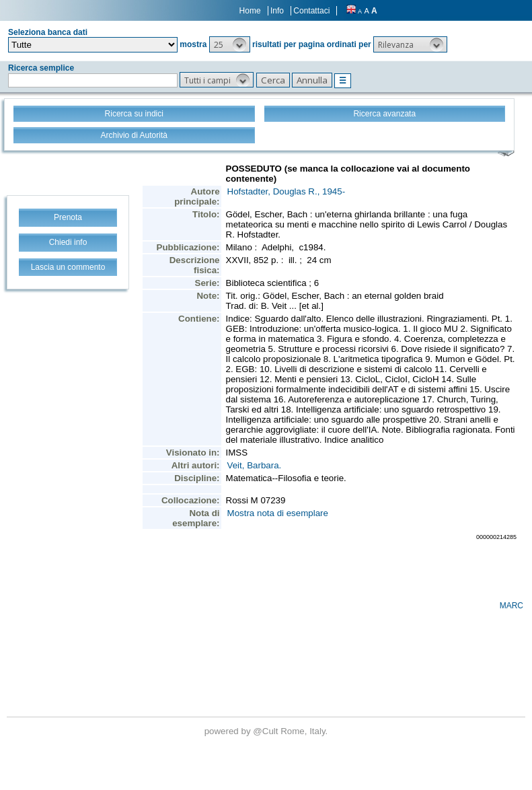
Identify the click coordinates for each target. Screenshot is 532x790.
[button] (230, 44)
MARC (511, 606)
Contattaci (311, 11)
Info (277, 11)
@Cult (267, 731)
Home (250, 11)
